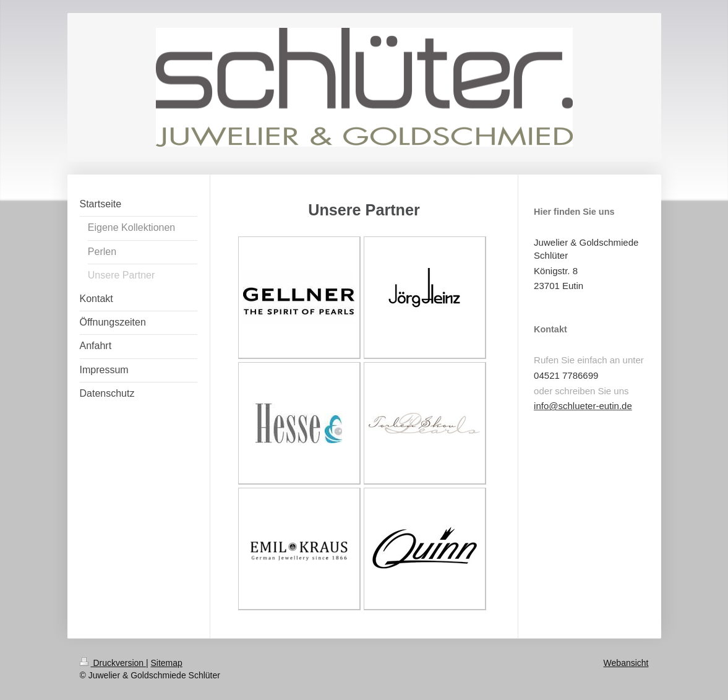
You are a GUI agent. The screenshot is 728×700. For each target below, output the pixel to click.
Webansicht (626, 663)
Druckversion (113, 663)
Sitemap (167, 663)
